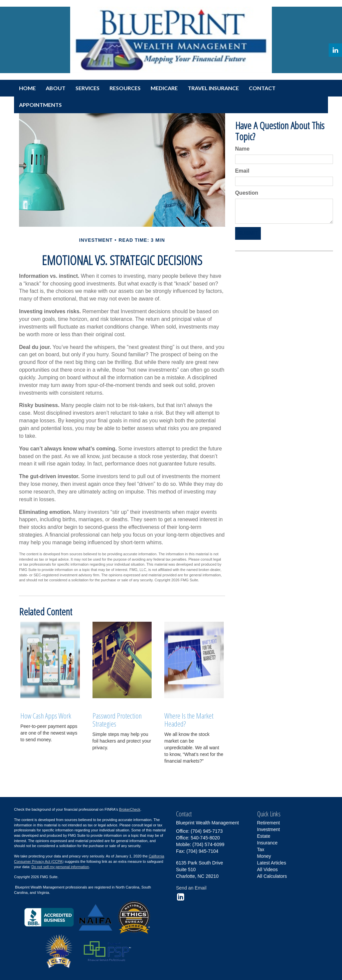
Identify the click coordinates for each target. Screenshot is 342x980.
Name (242, 149)
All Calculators (272, 876)
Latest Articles (272, 863)
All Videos (268, 869)
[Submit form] (248, 234)
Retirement (269, 823)
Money (264, 856)
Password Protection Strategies (117, 720)
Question (247, 193)
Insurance (267, 843)
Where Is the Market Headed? (189, 720)
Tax (261, 849)
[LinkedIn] (335, 50)
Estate (264, 836)
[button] (56, 88)
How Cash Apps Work (46, 716)
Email (242, 171)
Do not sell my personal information (60, 867)
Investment (269, 829)
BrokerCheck (130, 809)
